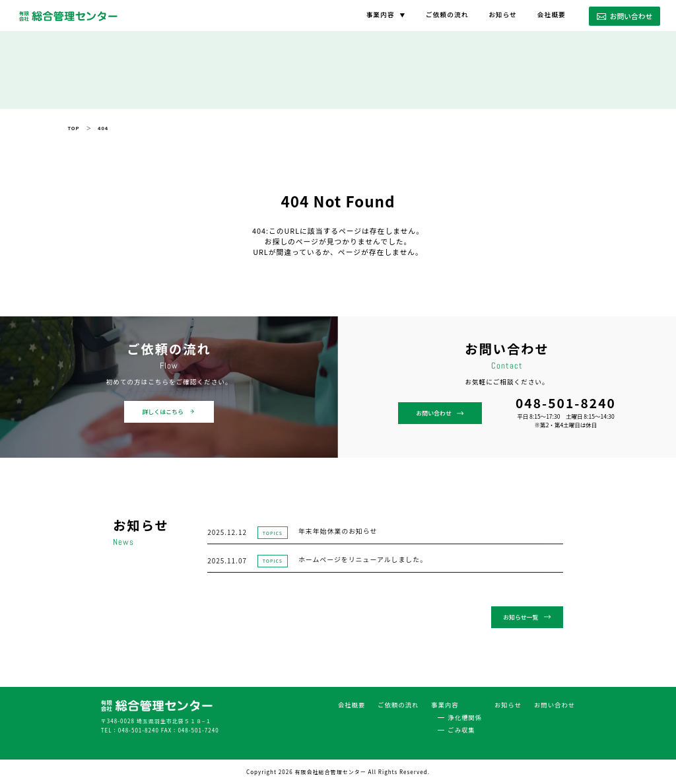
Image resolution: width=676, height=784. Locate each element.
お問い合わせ (625, 16)
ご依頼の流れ (447, 15)
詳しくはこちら (169, 411)
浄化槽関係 (465, 716)
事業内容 (380, 15)
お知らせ (503, 15)
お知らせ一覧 (528, 617)
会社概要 (552, 15)
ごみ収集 (462, 728)
